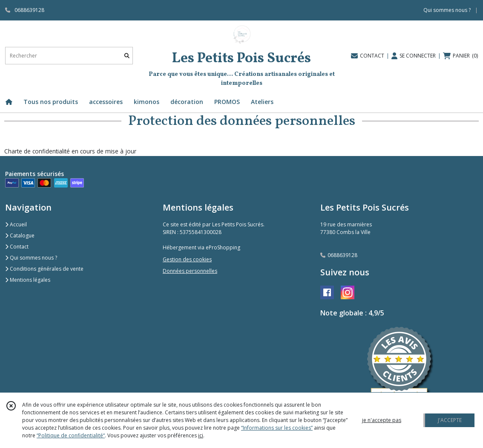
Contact (17, 247)
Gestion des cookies (187, 259)
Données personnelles (190, 271)
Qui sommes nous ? (31, 258)
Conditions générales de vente (44, 269)
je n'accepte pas (382, 420)
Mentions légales (28, 280)
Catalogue (20, 236)
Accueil (16, 224)
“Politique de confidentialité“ (71, 435)
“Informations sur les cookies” (277, 428)
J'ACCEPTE (450, 420)
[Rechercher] (127, 56)
